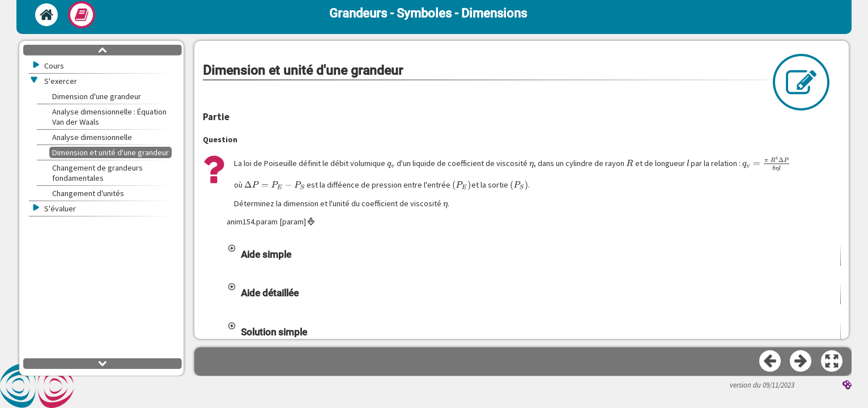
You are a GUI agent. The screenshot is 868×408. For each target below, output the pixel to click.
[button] (534, 254)
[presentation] (391, 163)
